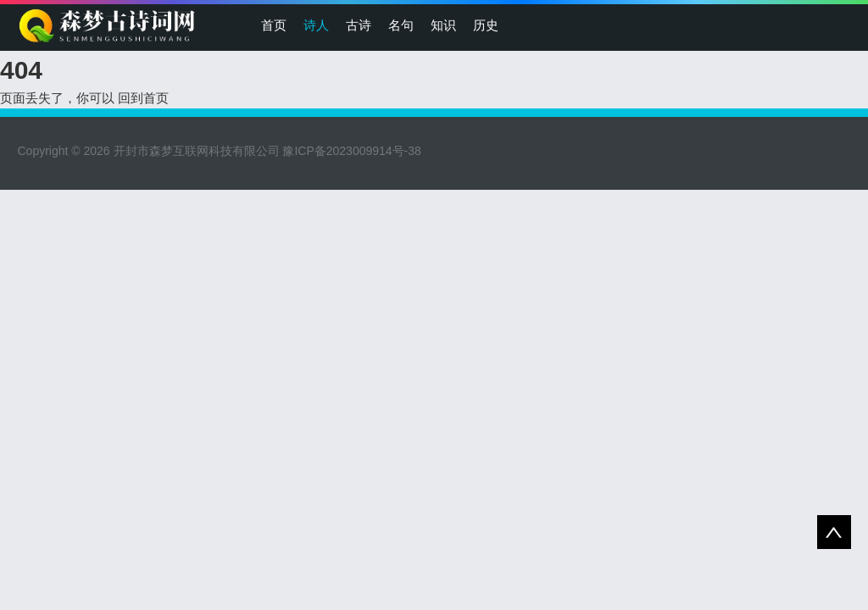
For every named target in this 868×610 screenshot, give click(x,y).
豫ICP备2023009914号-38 (351, 151)
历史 (486, 25)
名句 (401, 25)
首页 (274, 25)
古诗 (359, 25)
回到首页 (143, 98)
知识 (443, 25)
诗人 (316, 25)
